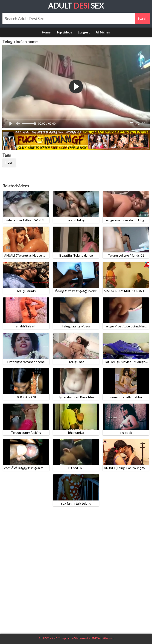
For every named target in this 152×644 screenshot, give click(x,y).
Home (46, 32)
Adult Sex (76, 6)
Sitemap (108, 638)
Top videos (64, 32)
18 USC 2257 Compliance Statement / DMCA (69, 638)
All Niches (103, 32)
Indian (9, 162)
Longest (84, 32)
